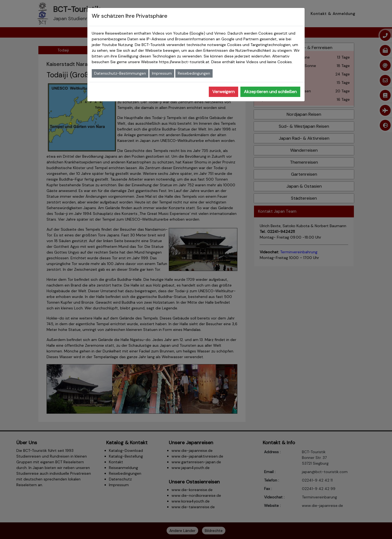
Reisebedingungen (194, 73)
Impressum (162, 73)
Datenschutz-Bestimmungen (120, 73)
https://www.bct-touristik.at (184, 62)
